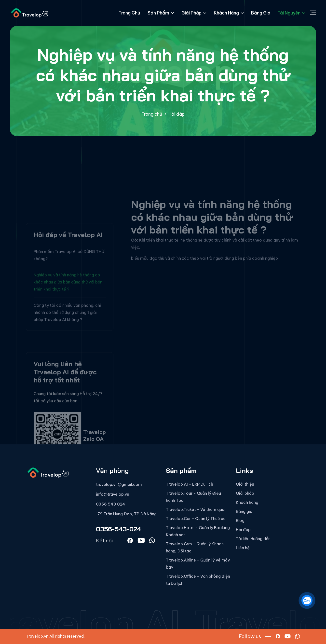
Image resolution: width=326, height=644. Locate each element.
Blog (240, 521)
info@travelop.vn (113, 494)
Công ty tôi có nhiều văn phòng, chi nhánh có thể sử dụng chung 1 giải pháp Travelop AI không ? (67, 359)
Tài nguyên (292, 13)
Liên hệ (243, 548)
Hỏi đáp (243, 530)
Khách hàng (229, 13)
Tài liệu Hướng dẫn (253, 539)
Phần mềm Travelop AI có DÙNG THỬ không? (69, 301)
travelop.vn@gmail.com (119, 484)
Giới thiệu (245, 484)
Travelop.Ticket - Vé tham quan (196, 509)
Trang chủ (129, 13)
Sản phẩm (161, 13)
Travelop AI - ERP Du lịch (190, 484)
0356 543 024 (111, 504)
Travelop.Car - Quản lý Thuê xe (196, 519)
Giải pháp (194, 13)
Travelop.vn (37, 636)
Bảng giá (261, 13)
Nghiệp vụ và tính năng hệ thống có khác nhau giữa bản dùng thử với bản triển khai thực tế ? (68, 328)
